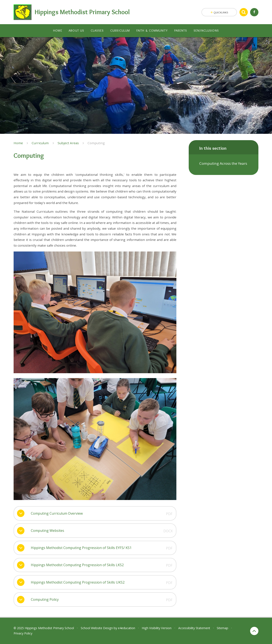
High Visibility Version (157, 628)
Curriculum (40, 143)
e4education (127, 628)
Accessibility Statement (194, 628)
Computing (96, 143)
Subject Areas (68, 143)
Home (18, 143)
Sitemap (222, 628)
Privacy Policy (23, 633)
